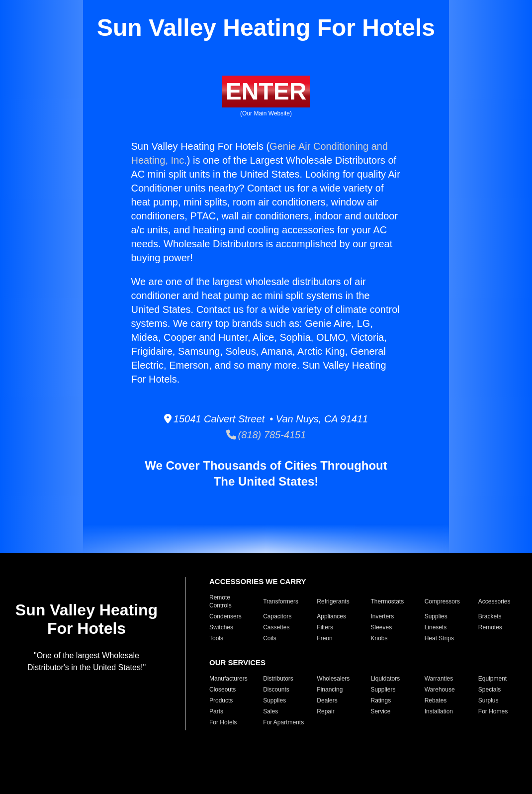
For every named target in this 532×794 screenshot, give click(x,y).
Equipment (492, 679)
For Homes (493, 711)
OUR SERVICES (237, 662)
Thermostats (387, 601)
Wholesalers (333, 679)
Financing (330, 690)
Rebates (436, 700)
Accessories (494, 601)
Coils (270, 638)
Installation (439, 711)
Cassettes (276, 627)
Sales (270, 711)
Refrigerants (333, 601)
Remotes (490, 627)
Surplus (488, 700)
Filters (325, 627)
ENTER (266, 91)
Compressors (442, 601)
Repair (325, 711)
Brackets (490, 616)
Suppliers (383, 690)
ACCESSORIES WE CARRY (258, 581)
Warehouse (440, 690)
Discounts (276, 690)
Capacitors (277, 616)
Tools (216, 638)
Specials (489, 690)
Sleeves (381, 627)
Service (380, 711)
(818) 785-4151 (266, 435)
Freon (324, 638)
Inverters (382, 616)
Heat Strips (439, 638)
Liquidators (385, 679)
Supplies (436, 616)
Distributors (278, 679)
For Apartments (283, 722)
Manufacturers (228, 679)
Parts (216, 711)
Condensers (225, 616)
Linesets (436, 627)
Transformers (281, 601)
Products (221, 700)
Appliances (331, 616)
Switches (221, 627)
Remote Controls (221, 601)
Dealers (327, 700)
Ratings (381, 700)
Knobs (379, 638)
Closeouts (222, 690)
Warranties (439, 679)
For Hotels (223, 722)
